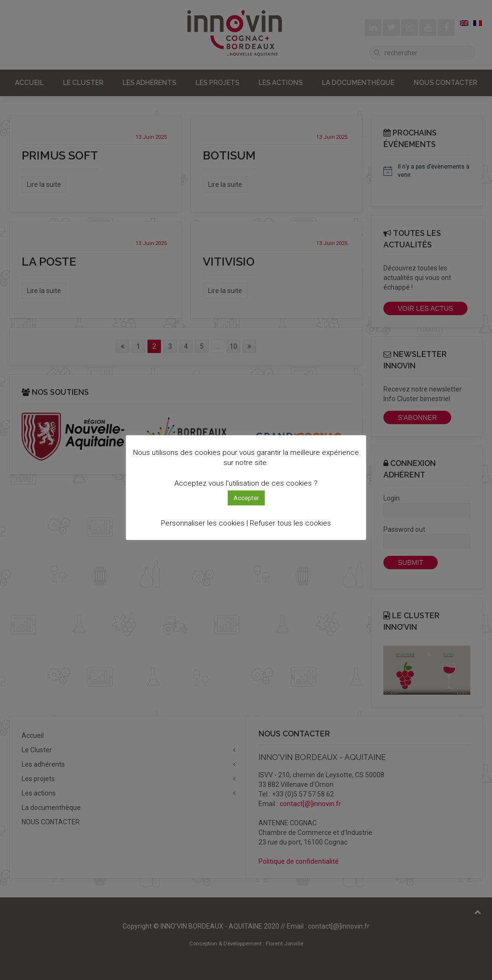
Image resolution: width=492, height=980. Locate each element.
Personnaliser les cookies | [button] (204, 523)
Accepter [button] (246, 498)
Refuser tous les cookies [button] (290, 523)
